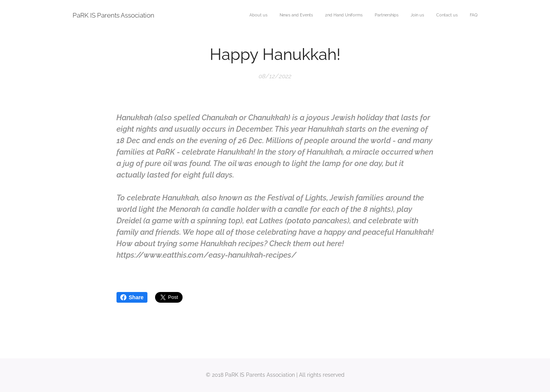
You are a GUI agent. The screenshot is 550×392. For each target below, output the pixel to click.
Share (132, 297)
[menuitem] (406, 16)
